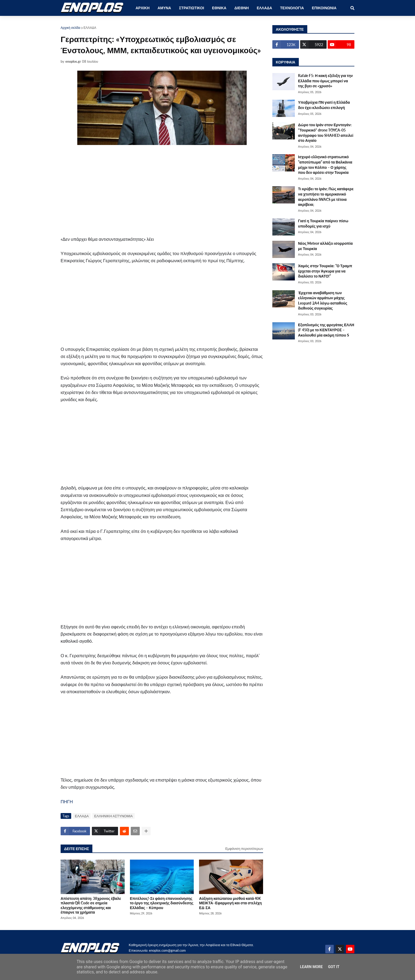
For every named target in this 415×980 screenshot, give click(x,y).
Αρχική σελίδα (71, 28)
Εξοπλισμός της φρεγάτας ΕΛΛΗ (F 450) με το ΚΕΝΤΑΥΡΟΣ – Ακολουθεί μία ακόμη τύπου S (326, 330)
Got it (334, 967)
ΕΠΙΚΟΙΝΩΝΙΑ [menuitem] (324, 8)
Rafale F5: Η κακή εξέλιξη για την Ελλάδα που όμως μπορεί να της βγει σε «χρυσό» (325, 81)
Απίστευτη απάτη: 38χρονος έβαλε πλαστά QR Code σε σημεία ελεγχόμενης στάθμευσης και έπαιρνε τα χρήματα (91, 905)
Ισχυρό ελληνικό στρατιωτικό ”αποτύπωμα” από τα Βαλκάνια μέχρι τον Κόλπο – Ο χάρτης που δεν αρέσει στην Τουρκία (325, 165)
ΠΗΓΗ (67, 802)
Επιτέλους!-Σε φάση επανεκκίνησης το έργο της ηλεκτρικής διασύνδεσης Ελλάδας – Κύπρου (162, 903)
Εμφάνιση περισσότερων (244, 849)
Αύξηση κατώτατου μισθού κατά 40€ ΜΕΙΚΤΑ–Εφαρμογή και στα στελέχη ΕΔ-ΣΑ (230, 903)
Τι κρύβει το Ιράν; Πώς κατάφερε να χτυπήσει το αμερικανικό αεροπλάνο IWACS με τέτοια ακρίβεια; (326, 197)
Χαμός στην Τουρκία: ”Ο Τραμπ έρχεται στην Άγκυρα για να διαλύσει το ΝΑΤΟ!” (325, 271)
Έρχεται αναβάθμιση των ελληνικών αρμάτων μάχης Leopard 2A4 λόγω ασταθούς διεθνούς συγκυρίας (323, 301)
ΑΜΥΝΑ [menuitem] (164, 8)
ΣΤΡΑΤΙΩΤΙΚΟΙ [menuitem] (191, 8)
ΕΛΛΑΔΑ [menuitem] (264, 8)
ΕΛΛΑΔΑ (90, 28)
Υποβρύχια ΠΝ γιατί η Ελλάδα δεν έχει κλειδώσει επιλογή (324, 105)
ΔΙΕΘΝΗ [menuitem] (241, 8)
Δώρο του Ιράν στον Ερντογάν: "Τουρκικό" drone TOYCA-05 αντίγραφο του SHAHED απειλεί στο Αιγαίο (326, 133)
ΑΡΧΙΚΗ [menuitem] (143, 8)
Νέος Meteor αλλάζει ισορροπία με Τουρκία (325, 246)
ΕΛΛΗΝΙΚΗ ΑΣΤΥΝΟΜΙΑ (113, 816)
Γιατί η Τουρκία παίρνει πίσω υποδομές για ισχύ (323, 223)
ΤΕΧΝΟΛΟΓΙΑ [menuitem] (292, 8)
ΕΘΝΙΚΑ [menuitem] (219, 8)
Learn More (311, 967)
